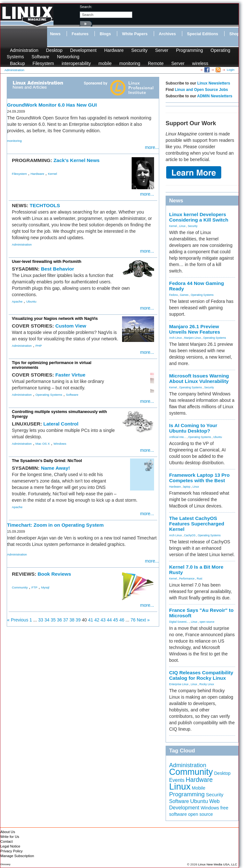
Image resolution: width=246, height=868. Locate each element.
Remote (156, 63)
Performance (187, 579)
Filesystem (43, 63)
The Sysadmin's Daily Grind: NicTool (47, 461)
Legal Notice (10, 846)
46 (122, 620)
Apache (17, 301)
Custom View (71, 326)
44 (109, 620)
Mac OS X (43, 444)
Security (139, 50)
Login (231, 70)
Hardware (114, 50)
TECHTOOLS (45, 205)
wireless (200, 63)
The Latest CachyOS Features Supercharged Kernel (197, 524)
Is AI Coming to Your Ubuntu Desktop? (193, 428)
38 (72, 620)
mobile (105, 63)
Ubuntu (31, 301)
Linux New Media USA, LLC (218, 864)
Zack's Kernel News (77, 160)
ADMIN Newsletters (215, 96)
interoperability (76, 63)
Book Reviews (54, 574)
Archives (167, 34)
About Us (8, 832)
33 (41, 620)
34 (47, 620)
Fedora (173, 295)
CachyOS (190, 535)
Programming (189, 50)
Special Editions (203, 34)
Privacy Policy (12, 851)
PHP (39, 346)
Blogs (105, 34)
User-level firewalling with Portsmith (47, 262)
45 (116, 620)
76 (133, 620)
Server (162, 50)
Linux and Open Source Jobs (201, 90)
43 (103, 620)
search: (86, 7)
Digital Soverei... (179, 622)
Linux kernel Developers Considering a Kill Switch (199, 217)
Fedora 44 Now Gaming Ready (197, 286)
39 (78, 620)
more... (152, 147)
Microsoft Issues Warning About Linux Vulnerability (199, 378)
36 (60, 620)
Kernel (53, 174)
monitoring (130, 63)
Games (184, 295)
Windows (60, 444)
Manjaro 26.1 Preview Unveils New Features (195, 329)
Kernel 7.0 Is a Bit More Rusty (196, 570)
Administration (24, 50)
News (55, 34)
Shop (234, 34)
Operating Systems (49, 395)
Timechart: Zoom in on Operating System (55, 525)
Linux (182, 226)
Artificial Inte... (178, 437)
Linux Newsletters (214, 83)
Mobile (199, 788)
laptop (187, 487)
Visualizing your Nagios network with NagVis (55, 319)
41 (91, 620)
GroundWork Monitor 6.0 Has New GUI (52, 105)
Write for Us (10, 837)
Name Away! (56, 468)
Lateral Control (61, 424)
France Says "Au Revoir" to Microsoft (201, 613)
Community (20, 587)
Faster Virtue (70, 375)
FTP (34, 587)
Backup (17, 63)
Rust (199, 579)
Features (80, 34)
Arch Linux (176, 338)
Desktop (54, 50)
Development (83, 50)
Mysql (45, 587)
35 (53, 620)
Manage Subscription (17, 856)
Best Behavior (58, 269)
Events (177, 780)
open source (207, 622)
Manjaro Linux (193, 338)
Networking (68, 57)
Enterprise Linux (179, 684)
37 (66, 620)
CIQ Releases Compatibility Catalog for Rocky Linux (201, 675)
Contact (7, 841)
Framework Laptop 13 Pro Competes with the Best (199, 478)
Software (41, 57)
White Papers (135, 34)
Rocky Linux (207, 684)
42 (97, 620)
